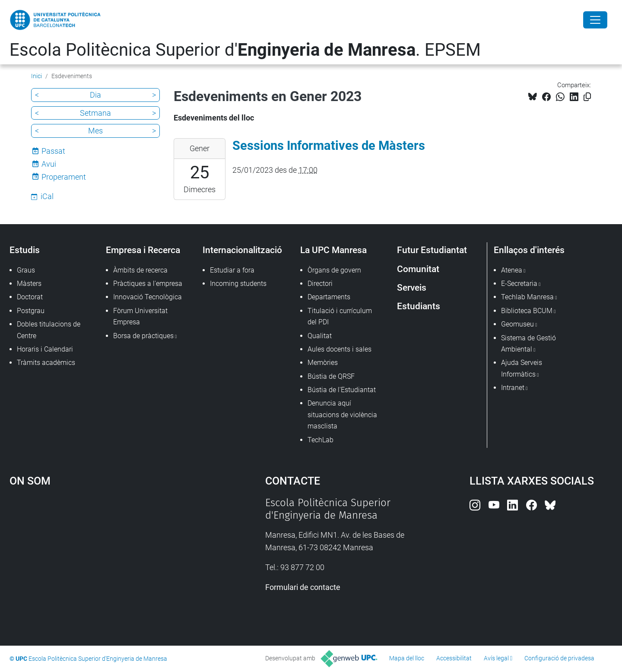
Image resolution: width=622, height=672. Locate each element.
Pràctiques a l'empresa (148, 284)
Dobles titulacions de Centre (49, 330)
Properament (64, 177)
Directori (320, 284)
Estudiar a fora (232, 270)
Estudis (25, 250)
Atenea (512, 270)
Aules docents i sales (340, 349)
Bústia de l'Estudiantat (342, 390)
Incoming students (238, 284)
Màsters (29, 284)
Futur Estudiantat (432, 250)
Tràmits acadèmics (46, 363)
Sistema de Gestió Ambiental (528, 344)
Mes (95, 131)
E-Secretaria (519, 284)
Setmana (95, 113)
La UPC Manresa (333, 250)
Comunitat (418, 269)
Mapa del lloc (407, 658)
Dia (95, 95)
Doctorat (30, 297)
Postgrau (31, 311)
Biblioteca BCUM (527, 311)
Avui (49, 164)
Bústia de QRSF (331, 376)
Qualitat (320, 336)
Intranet (513, 388)
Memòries (323, 363)
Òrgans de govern (334, 270)
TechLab (321, 440)
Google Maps (107, 561)
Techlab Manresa (527, 297)
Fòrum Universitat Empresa (140, 316)
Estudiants (419, 306)
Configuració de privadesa (559, 658)
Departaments (329, 297)
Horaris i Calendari (45, 349)
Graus (26, 270)
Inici (36, 76)
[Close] (595, 20)
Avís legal (496, 658)
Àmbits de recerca (140, 270)
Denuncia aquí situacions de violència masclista (342, 415)
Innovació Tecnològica (148, 297)
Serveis (412, 287)
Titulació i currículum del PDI (340, 316)
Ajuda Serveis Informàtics (522, 368)
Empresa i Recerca (143, 250)
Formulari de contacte (303, 587)
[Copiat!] (587, 97)
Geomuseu (517, 324)
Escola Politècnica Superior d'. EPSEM (245, 50)
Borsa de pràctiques (143, 336)
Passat (53, 151)
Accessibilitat (454, 658)
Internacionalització (242, 250)
